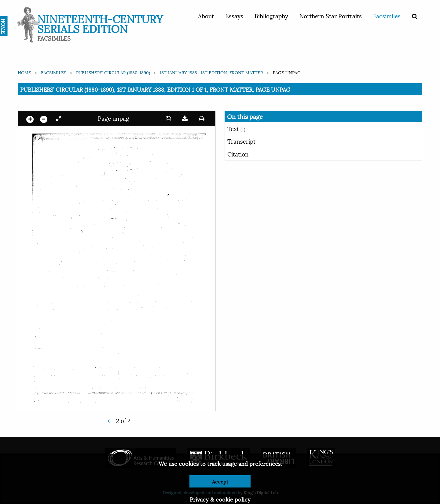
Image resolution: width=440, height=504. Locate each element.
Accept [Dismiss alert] (220, 481)
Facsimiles (387, 16)
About (206, 16)
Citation (238, 154)
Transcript (241, 141)
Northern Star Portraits (331, 16)
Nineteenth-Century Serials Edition (100, 23)
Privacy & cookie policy (220, 499)
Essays (234, 16)
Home (24, 72)
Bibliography (271, 16)
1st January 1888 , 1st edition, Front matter (211, 72)
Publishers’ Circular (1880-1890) (113, 72)
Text (236, 128)
